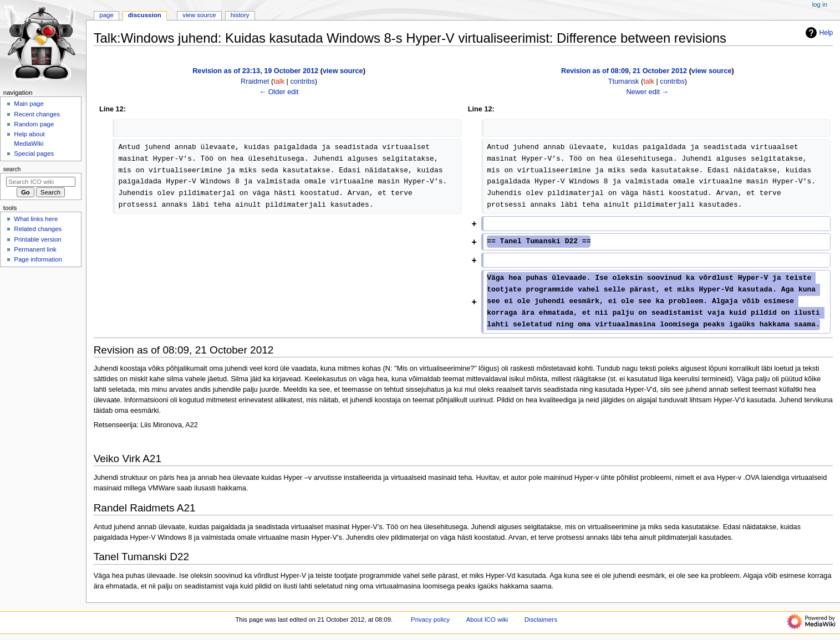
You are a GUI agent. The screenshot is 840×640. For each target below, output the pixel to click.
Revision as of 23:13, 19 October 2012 (255, 71)
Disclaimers (541, 619)
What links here (36, 219)
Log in (820, 4)
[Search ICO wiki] (41, 182)
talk (279, 81)
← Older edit (279, 92)
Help (818, 33)
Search (12, 169)
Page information (38, 259)
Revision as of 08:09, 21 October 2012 (624, 71)
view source (343, 71)
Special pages (34, 153)
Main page (29, 104)
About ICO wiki (487, 619)
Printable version (37, 239)
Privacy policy (430, 619)
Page (106, 15)
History (240, 15)
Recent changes (37, 114)
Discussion (145, 15)
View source (199, 15)
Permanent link (35, 249)
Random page (34, 124)
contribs (302, 81)
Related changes (38, 229)
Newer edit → (647, 92)
